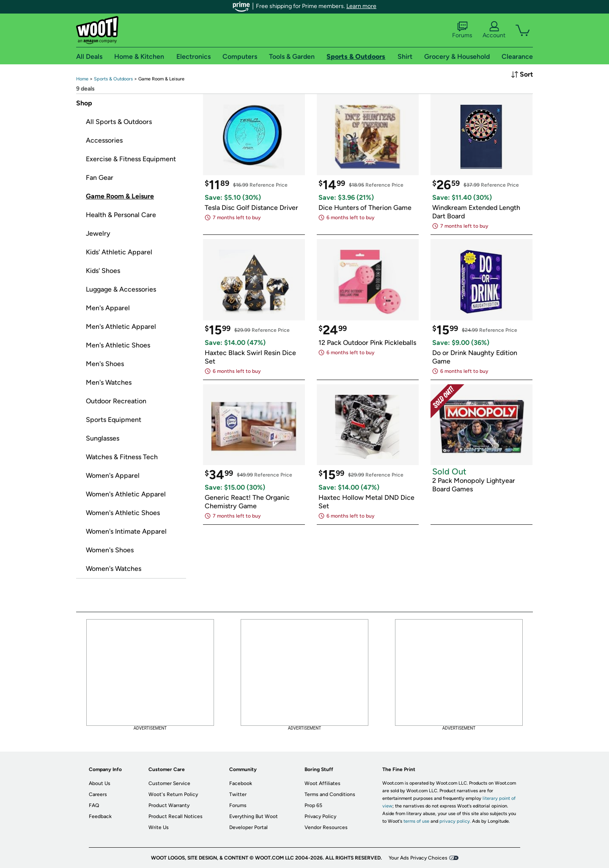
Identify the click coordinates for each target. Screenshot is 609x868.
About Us (100, 783)
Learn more (361, 6)
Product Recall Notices (176, 816)
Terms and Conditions (330, 794)
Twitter (238, 794)
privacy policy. (455, 821)
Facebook (241, 783)
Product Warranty (169, 805)
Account (494, 30)
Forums (462, 30)
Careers (98, 794)
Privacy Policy (320, 816)
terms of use (416, 821)
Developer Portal (248, 827)
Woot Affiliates (322, 783)
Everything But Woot (254, 816)
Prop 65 (313, 805)
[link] (82, 79)
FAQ (94, 805)
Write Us (159, 827)
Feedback (100, 816)
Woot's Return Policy (173, 794)
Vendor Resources (326, 827)
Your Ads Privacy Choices (418, 858)
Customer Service (169, 783)
